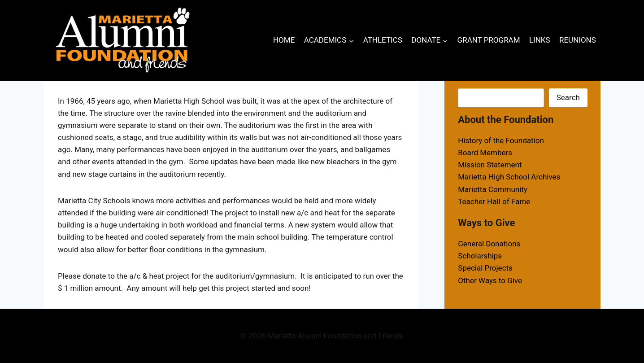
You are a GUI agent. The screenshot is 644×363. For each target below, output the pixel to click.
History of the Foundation (501, 140)
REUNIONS (578, 40)
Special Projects (485, 268)
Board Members (485, 153)
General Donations (489, 244)
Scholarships (480, 256)
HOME (284, 40)
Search (568, 97)
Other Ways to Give (490, 280)
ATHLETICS (383, 40)
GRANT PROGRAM (489, 40)
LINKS (540, 40)
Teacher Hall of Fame (494, 201)
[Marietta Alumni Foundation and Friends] (122, 40)
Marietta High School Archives (509, 177)
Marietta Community (493, 189)
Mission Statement (490, 165)
